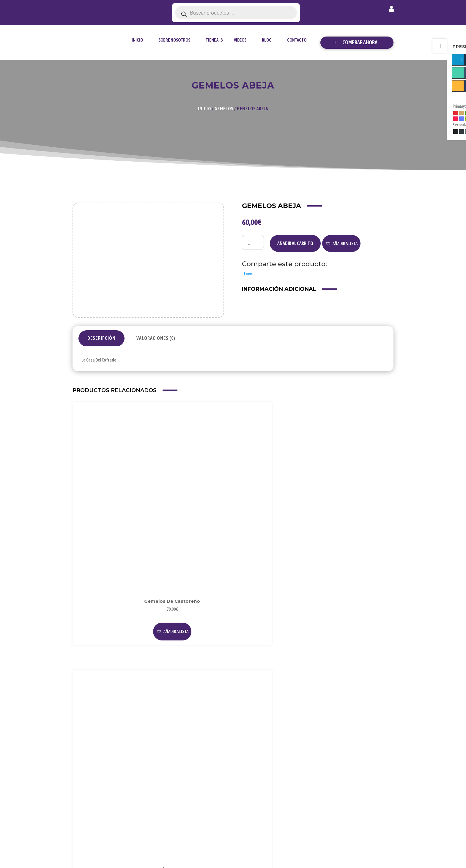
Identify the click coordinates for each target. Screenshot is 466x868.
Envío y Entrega (367, 778)
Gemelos (224, 109)
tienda (212, 40)
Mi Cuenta (362, 758)
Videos (240, 40)
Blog (267, 40)
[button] (341, 244)
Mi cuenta (391, 10)
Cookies (305, 778)
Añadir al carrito (295, 243)
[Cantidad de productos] (253, 242)
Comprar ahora (360, 42)
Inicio (137, 40)
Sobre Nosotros (174, 40)
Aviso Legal (308, 758)
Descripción (101, 338)
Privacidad (307, 768)
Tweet (248, 274)
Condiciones (309, 787)
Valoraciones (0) (156, 338)
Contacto (297, 40)
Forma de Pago (366, 768)
